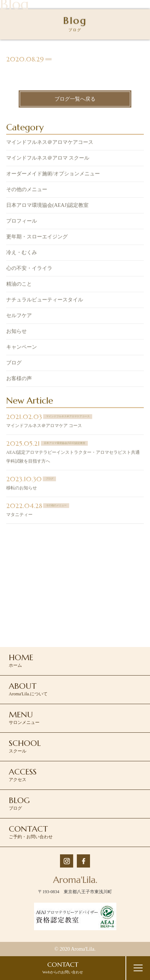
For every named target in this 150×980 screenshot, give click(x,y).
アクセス (23, 774)
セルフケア (19, 316)
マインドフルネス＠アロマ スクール (48, 159)
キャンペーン (22, 348)
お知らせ (16, 332)
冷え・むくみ (22, 253)
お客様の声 (19, 379)
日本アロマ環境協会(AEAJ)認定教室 (48, 206)
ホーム (21, 660)
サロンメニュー (24, 717)
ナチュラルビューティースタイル (45, 301)
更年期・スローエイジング (37, 238)
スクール (25, 746)
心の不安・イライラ (29, 269)
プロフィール (22, 222)
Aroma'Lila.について (28, 689)
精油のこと (19, 285)
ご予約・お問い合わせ (31, 832)
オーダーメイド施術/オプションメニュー (53, 175)
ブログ (14, 364)
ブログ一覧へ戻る (75, 99)
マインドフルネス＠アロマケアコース (50, 143)
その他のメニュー (27, 190)
